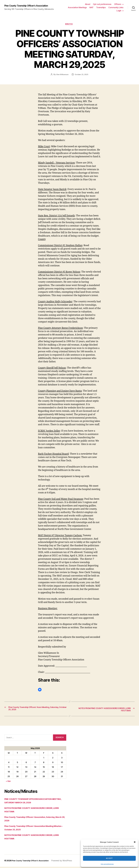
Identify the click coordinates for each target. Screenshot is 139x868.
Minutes (69, 25)
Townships (101, 7)
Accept (109, 858)
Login (119, 11)
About (88, 4)
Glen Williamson (62, 75)
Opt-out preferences (107, 864)
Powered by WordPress (66, 862)
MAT (91, 7)
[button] (135, 842)
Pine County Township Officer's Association (30, 6)
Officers (118, 4)
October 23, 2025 (82, 75)
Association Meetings (77, 7)
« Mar (8, 782)
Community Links (116, 7)
